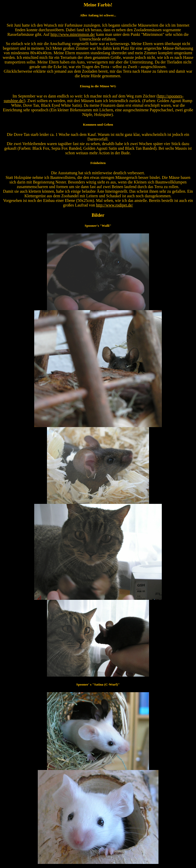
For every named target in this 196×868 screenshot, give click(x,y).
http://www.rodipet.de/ (114, 205)
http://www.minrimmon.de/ (73, 34)
